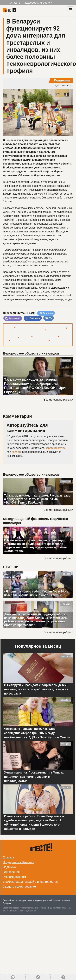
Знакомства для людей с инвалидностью (31, 882)
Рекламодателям (14, 877)
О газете (15, 3)
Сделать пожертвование (19, 887)
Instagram (13, 318)
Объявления (11, 872)
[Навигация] (70, 10)
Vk (49, 318)
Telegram (46, 313)
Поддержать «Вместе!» (38, 3)
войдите (17, 452)
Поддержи (62, 80)
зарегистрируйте (56, 448)
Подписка (9, 867)
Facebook (33, 318)
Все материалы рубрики (58, 400)
